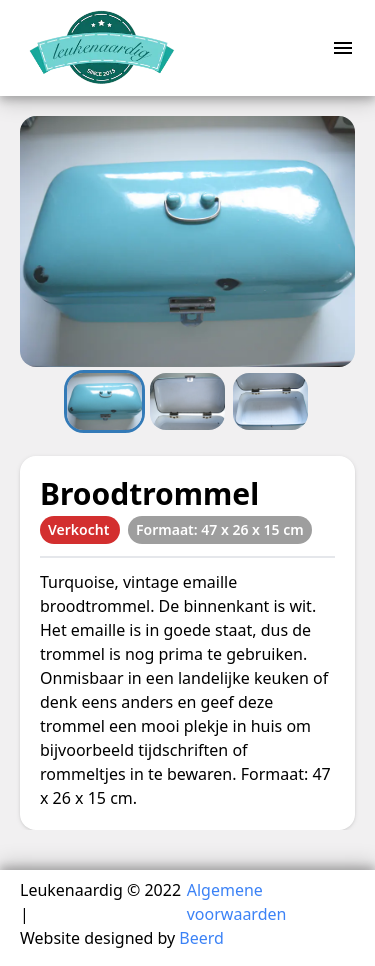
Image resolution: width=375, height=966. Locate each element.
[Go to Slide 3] (270, 401)
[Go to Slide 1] (104, 401)
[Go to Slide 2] (187, 401)
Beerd (201, 938)
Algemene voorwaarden (237, 902)
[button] (187, 241)
